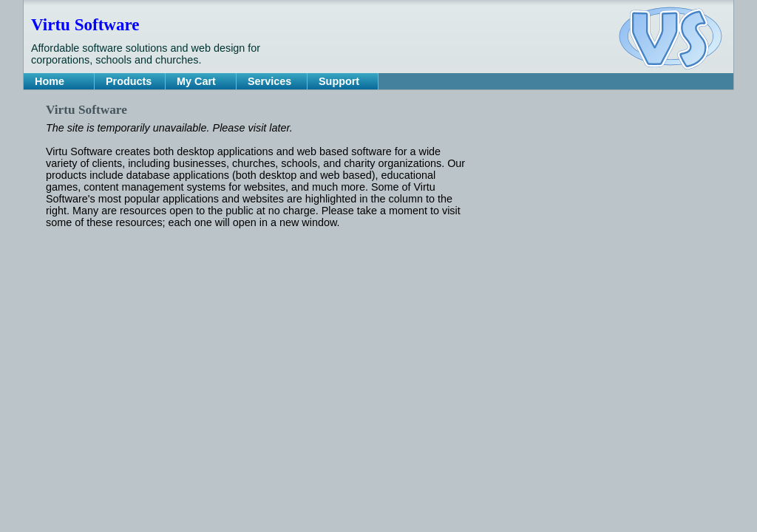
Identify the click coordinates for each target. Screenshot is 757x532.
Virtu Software (85, 24)
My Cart (196, 81)
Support (339, 81)
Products (129, 81)
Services (269, 81)
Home (50, 81)
